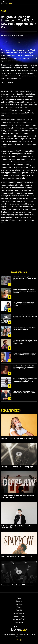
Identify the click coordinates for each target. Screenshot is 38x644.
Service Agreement (19, 613)
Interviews (19, 604)
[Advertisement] (19, 262)
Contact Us (19, 622)
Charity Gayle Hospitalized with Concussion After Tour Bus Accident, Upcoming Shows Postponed (25, 291)
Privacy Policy (19, 616)
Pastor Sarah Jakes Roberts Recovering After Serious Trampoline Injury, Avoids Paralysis (23, 304)
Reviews (19, 601)
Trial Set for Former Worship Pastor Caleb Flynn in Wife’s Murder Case (24, 328)
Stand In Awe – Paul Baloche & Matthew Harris (18, 585)
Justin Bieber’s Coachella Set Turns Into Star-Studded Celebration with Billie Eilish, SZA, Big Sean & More (24, 367)
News (19, 598)
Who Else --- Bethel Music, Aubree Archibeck (17, 438)
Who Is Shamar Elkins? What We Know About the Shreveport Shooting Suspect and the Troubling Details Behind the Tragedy (25, 380)
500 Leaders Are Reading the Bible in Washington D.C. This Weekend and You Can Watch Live (25, 316)
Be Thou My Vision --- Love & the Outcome (16, 556)
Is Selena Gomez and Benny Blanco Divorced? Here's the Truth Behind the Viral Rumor (24, 278)
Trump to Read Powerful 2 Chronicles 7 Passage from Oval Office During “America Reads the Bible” (24, 393)
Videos (19, 607)
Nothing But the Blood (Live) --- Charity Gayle (17, 467)
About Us (19, 610)
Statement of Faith (19, 619)
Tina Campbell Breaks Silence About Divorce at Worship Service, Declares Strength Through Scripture (25, 342)
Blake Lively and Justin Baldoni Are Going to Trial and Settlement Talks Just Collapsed (25, 354)
